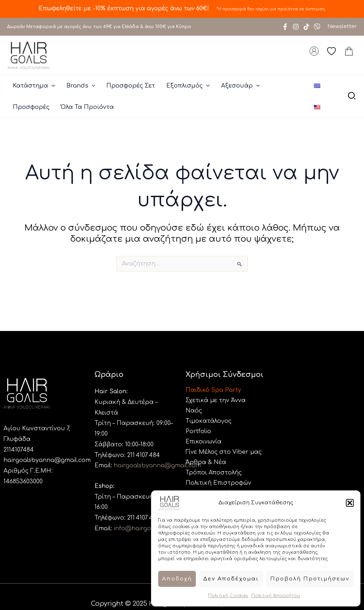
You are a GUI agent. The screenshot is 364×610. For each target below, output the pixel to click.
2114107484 (19, 450)
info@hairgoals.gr (141, 529)
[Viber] (317, 27)
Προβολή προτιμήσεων (310, 579)
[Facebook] (285, 27)
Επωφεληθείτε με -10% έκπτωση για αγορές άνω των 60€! (125, 9)
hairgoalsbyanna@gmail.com (47, 460)
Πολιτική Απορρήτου (276, 596)
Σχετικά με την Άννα (216, 400)
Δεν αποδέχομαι (231, 579)
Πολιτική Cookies (228, 596)
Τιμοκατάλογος (208, 421)
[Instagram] (296, 27)
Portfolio (198, 431)
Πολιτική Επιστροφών (218, 483)
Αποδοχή (177, 579)
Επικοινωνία (204, 442)
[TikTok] (306, 27)
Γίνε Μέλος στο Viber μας (224, 452)
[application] (52, 86)
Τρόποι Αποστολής (214, 473)
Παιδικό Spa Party (213, 390)
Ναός (194, 411)
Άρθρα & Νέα (206, 462)
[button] (350, 503)
